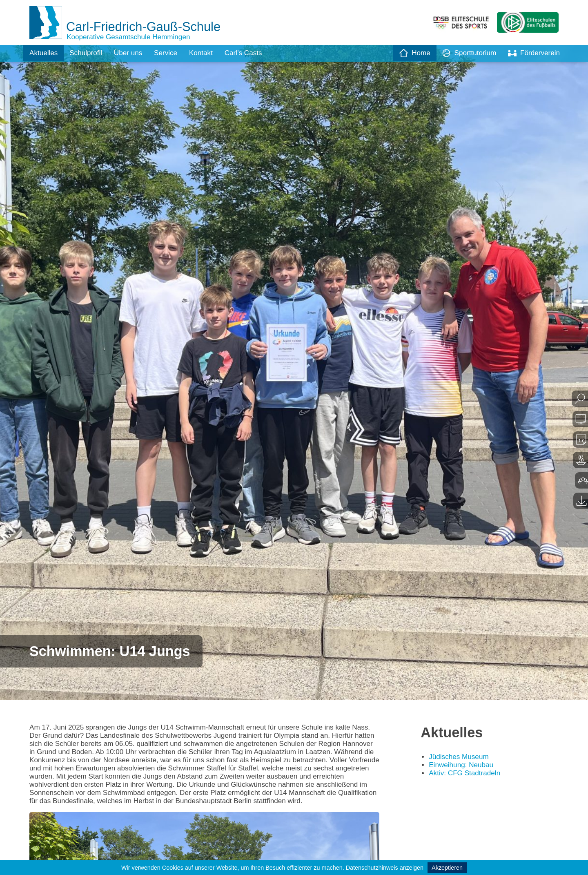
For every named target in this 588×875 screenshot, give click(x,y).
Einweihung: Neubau (463, 767)
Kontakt (208, 53)
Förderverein (533, 53)
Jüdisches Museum (460, 758)
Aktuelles (44, 53)
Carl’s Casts (252, 53)
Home (410, 53)
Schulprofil (88, 53)
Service (171, 53)
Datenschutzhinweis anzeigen (385, 868)
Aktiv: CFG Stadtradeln (466, 775)
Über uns (132, 53)
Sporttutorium (466, 53)
